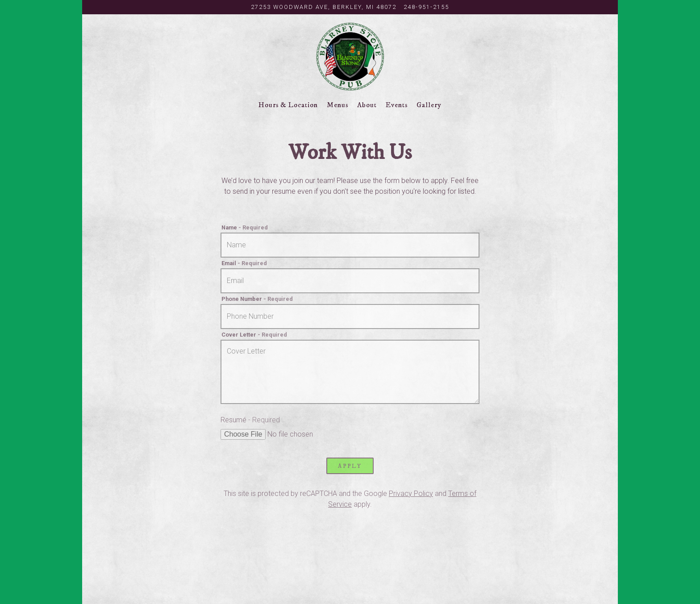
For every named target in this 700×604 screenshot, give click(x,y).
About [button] (367, 105)
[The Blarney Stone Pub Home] (350, 56)
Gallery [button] (429, 105)
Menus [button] (337, 105)
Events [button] (397, 105)
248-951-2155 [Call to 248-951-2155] (426, 7)
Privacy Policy (411, 494)
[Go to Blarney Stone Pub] (324, 7)
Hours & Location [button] (288, 105)
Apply (350, 466)
